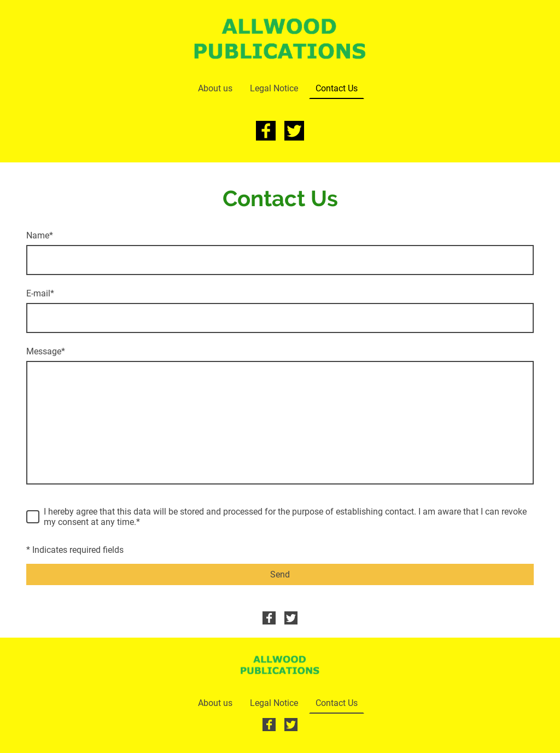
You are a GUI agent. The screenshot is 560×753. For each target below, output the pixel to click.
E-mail (40, 293)
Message (46, 351)
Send (280, 574)
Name (40, 235)
